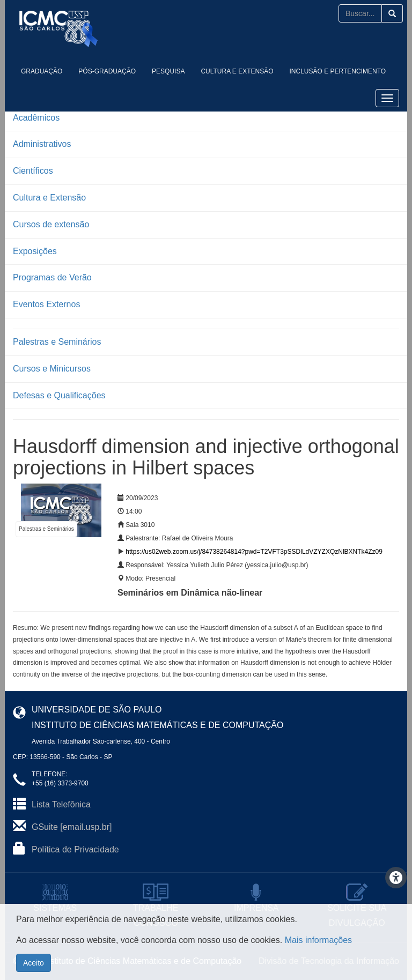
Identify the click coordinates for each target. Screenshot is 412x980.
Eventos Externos (46, 304)
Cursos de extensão (51, 224)
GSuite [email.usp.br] (72, 827)
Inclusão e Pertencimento (338, 71)
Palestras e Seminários (57, 342)
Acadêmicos (36, 118)
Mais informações (318, 940)
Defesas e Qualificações (59, 395)
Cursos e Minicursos (52, 369)
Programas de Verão (52, 277)
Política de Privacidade (75, 849)
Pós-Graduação (107, 71)
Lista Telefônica (61, 804)
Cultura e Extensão (237, 71)
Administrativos (42, 144)
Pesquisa (168, 71)
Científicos (33, 171)
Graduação (42, 71)
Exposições (35, 251)
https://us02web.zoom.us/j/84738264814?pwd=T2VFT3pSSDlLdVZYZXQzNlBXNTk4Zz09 (254, 552)
